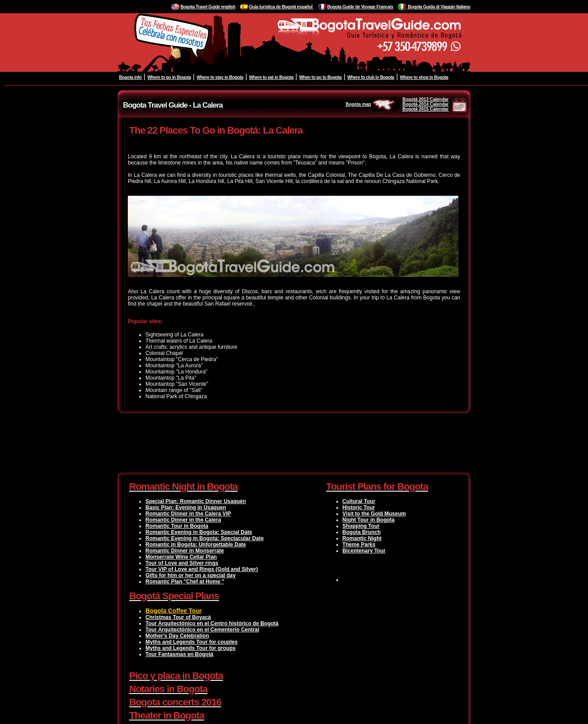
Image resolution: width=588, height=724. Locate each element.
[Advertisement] (294, 444)
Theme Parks (359, 545)
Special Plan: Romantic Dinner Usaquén (196, 501)
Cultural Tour (359, 501)
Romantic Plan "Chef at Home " (185, 582)
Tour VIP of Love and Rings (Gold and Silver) (202, 569)
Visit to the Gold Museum (374, 514)
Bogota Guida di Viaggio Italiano (439, 7)
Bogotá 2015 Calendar (426, 109)
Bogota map (371, 104)
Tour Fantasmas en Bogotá (179, 654)
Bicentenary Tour (364, 551)
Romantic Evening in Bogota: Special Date (199, 532)
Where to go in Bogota (169, 77)
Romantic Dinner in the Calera (183, 520)
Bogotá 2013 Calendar (426, 99)
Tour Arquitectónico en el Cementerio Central (202, 630)
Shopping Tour (361, 526)
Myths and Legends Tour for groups (190, 648)
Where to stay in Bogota (220, 77)
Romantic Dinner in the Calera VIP (188, 514)
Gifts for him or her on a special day (191, 575)
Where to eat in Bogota (271, 77)
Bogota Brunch (362, 532)
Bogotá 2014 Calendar (426, 104)
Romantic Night (362, 538)
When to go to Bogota (320, 77)
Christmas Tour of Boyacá (178, 617)
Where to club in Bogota (371, 77)
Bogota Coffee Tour (174, 611)
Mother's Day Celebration (177, 636)
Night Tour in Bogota (368, 520)
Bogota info (130, 77)
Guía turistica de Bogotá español (281, 7)
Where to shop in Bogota (424, 77)
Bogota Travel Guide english (208, 7)
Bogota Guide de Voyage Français (360, 7)
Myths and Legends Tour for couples (192, 642)
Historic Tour (359, 508)
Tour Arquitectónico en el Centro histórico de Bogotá (212, 623)
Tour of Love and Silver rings (182, 563)
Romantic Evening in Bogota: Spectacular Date (205, 538)
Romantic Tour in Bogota (177, 526)
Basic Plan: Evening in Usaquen (186, 508)
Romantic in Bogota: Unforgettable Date (196, 545)
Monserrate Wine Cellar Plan (181, 557)
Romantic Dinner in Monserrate (185, 551)
